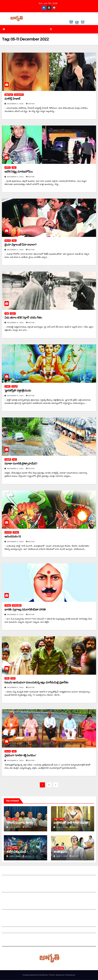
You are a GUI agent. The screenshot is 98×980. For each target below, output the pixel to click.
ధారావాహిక (8, 533)
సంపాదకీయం (7, 907)
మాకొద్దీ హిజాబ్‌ (12, 99)
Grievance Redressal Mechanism (18, 924)
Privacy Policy (9, 937)
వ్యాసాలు (13, 314)
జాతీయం (8, 168)
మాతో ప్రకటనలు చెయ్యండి (13, 896)
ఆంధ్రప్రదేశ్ (8, 460)
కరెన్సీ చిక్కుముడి (16, 852)
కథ (55, 848)
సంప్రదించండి (7, 879)
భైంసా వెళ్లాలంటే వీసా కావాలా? (21, 245)
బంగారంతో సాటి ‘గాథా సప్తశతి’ (71, 823)
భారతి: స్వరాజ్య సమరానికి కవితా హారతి (25, 610)
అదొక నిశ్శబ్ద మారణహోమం (19, 172)
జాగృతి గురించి (8, 873)
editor (30, 104)
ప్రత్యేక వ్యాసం (9, 95)
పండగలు (7, 387)
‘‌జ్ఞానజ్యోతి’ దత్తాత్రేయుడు (18, 391)
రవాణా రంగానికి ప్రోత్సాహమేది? (21, 464)
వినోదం (7, 678)
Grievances (7, 931)
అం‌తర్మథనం (61, 852)
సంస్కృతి (14, 387)
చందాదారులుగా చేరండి (11, 913)
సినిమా (13, 678)
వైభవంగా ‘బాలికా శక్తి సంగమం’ (20, 756)
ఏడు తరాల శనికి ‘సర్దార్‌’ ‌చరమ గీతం (23, 318)
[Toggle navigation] (51, 29)
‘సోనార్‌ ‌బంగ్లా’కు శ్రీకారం (20, 823)
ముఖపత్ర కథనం (19, 95)
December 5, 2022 (16, 104)
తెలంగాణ (8, 241)
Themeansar (70, 975)
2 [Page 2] (49, 785)
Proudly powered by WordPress (35, 975)
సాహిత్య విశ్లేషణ (17, 606)
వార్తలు (14, 168)
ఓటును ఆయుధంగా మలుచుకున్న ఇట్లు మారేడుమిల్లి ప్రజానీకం (36, 683)
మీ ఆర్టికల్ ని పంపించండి (12, 890)
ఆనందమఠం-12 (13, 537)
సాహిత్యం (16, 533)
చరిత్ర (7, 314)
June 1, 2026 (15, 827)
